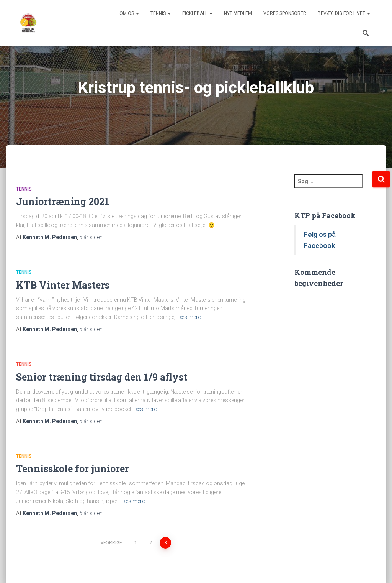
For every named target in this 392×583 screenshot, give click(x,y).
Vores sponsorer (285, 13)
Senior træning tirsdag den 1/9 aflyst (102, 377)
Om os (129, 13)
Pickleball (197, 13)
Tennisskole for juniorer (73, 469)
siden (91, 237)
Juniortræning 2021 (63, 201)
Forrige (113, 543)
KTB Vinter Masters (63, 285)
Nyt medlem (238, 13)
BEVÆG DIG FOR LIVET (344, 13)
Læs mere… (191, 317)
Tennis (161, 13)
